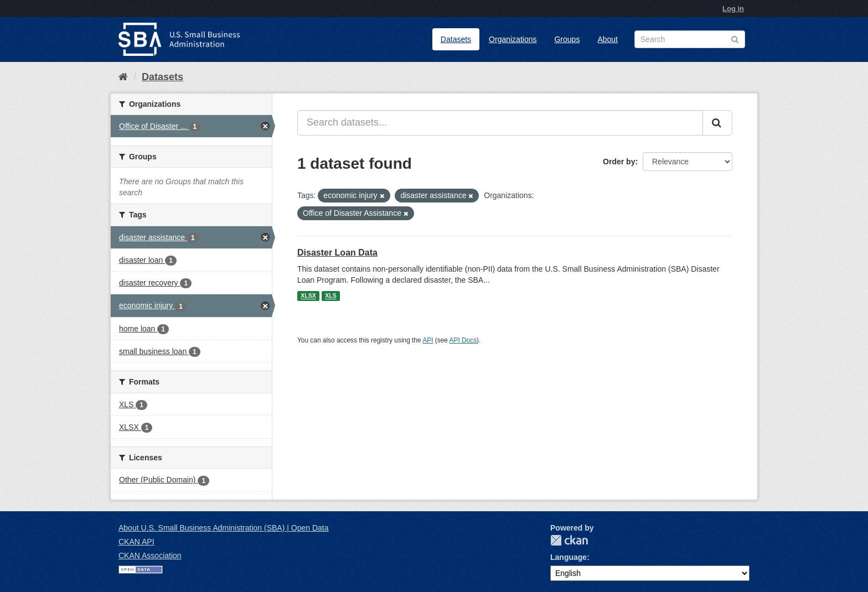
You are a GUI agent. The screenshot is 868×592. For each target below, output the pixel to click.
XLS (330, 296)
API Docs (463, 340)
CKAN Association (150, 555)
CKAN (569, 540)
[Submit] (717, 123)
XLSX (308, 296)
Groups (567, 39)
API (428, 340)
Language (569, 557)
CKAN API (136, 542)
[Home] (123, 77)
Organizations (513, 39)
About (608, 39)
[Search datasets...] (500, 123)
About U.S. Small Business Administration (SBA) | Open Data (223, 528)
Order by (619, 162)
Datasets (456, 39)
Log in (733, 9)
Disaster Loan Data (337, 253)
